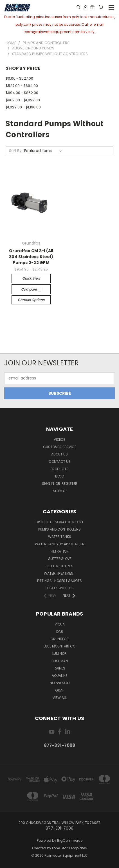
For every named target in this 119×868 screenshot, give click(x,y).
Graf (60, 690)
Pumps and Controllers (60, 529)
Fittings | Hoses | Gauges (60, 581)
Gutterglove (60, 559)
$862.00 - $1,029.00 (23, 100)
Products (60, 469)
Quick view (31, 278)
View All (60, 698)
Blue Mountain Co (60, 646)
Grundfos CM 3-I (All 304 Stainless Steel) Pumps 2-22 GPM (31, 257)
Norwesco (60, 683)
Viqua (60, 624)
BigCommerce (70, 840)
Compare (31, 289)
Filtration (60, 551)
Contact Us (60, 462)
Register (69, 484)
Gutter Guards (60, 566)
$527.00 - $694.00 (22, 86)
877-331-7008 (60, 745)
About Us (60, 454)
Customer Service (60, 447)
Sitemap (60, 491)
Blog (60, 476)
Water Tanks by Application (60, 544)
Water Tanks (60, 537)
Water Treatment (60, 573)
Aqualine (60, 676)
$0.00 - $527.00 (19, 78)
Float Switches (60, 588)
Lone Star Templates (69, 848)
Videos (60, 440)
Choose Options (31, 300)
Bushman (60, 661)
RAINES (60, 668)
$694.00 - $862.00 (22, 93)
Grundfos (60, 639)
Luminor (60, 654)
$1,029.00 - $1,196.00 (23, 107)
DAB (60, 632)
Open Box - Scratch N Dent (60, 522)
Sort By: (16, 151)
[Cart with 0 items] (101, 7)
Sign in (48, 484)
